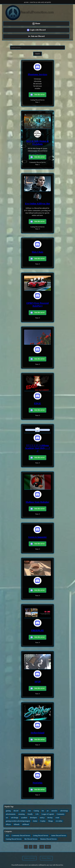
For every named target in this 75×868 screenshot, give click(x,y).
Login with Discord (36, 30)
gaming (8, 811)
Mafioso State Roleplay (37, 502)
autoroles (54, 811)
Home (36, 24)
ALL (7, 836)
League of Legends (48, 814)
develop (50, 818)
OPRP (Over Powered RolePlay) (37, 304)
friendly (30, 814)
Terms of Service (29, 858)
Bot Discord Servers (31, 839)
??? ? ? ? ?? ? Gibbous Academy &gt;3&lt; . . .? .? (38, 448)
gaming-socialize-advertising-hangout (18, 821)
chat (29, 811)
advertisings (64, 811)
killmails (17, 824)
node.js (42, 818)
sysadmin (24, 818)
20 (42, 847)
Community (61, 814)
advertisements (11, 814)
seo (7, 818)
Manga (51, 821)
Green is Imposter (38, 537)
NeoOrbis (38, 783)
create (57, 818)
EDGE (37, 403)
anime (23, 811)
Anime (35, 821)
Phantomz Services (37, 74)
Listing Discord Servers (41, 836)
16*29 (37, 682)
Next (48, 847)
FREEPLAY (37, 630)
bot (43, 811)
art (48, 811)
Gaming (36, 811)
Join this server (37, 95)
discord (16, 811)
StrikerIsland (37, 733)
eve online (59, 821)
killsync (8, 824)
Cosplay (43, 821)
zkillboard (26, 824)
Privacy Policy (46, 858)
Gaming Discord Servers (14, 839)
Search (37, 54)
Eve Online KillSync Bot (37, 204)
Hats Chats (37, 252)
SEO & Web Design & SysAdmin (37, 143)
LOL (37, 814)
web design (14, 818)
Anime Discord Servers (59, 836)
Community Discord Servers (21, 836)
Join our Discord (36, 36)
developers (33, 818)
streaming (21, 814)
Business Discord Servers (49, 839)
